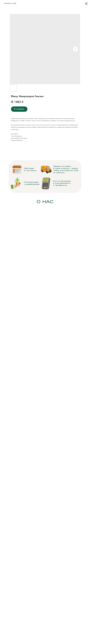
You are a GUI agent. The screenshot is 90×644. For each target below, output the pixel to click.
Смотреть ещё (10, 3)
